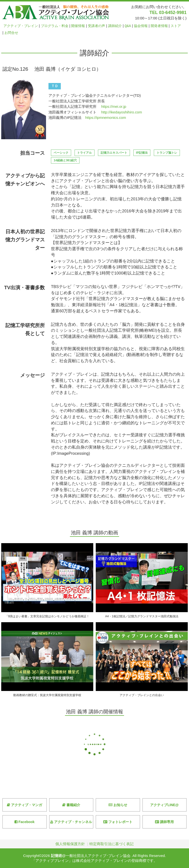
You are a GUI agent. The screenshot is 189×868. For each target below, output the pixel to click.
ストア (176, 26)
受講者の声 (96, 26)
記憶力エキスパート (114, 153)
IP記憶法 (142, 153)
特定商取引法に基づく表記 (111, 844)
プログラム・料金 (55, 26)
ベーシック (61, 153)
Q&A (128, 26)
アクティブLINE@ (164, 805)
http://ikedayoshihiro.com (122, 112)
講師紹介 (115, 26)
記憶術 (56, 856)
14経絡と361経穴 (65, 160)
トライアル (84, 153)
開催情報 (78, 26)
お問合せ (11, 33)
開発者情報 (159, 26)
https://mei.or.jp (114, 106)
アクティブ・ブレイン (21, 26)
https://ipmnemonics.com (106, 117)
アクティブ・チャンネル (71, 822)
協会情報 (141, 26)
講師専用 (164, 822)
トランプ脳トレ (167, 153)
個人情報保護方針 (70, 844)
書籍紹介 (71, 805)
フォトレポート (118, 822)
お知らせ (118, 805)
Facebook (24, 822)
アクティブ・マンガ (24, 805)
